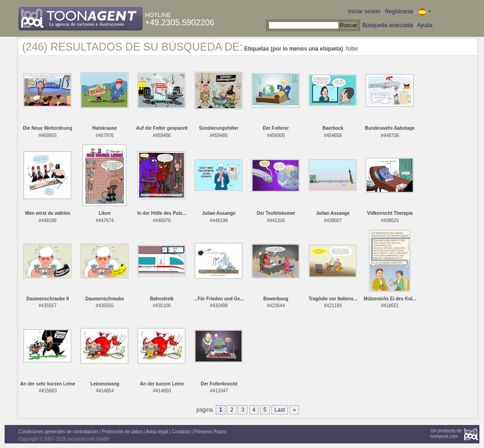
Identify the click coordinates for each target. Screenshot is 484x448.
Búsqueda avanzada (388, 25)
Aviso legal (157, 432)
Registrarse (399, 11)
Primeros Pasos (210, 432)
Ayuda (425, 25)
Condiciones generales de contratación (58, 432)
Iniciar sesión (364, 11)
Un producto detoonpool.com (446, 434)
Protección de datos (122, 432)
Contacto (181, 432)
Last (280, 410)
